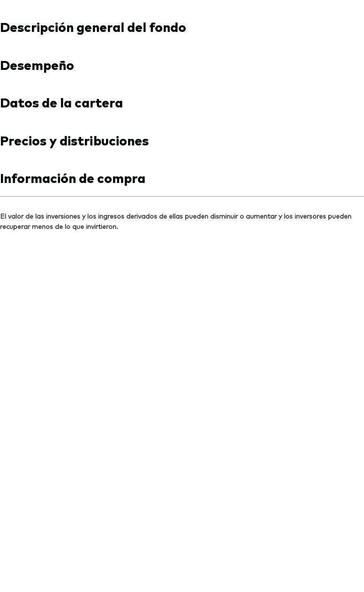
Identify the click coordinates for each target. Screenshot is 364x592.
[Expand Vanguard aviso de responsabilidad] (182, 310)
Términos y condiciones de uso (63, 558)
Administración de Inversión (172, 570)
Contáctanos (247, 8)
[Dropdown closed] (31, 9)
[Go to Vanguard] (40, 459)
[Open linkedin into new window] (23, 398)
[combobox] (182, 189)
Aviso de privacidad (150, 558)
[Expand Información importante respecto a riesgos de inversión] (182, 349)
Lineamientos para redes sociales (68, 570)
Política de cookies (218, 558)
